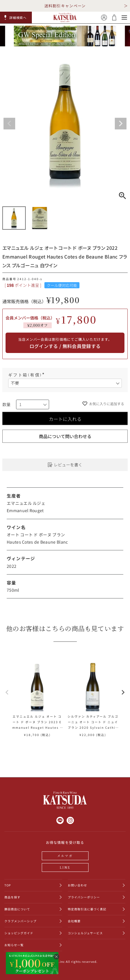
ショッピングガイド (19, 933)
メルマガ (65, 856)
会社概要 (74, 921)
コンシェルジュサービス (85, 933)
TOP (8, 885)
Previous (9, 124)
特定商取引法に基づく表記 (87, 909)
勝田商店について (17, 909)
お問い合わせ (77, 885)
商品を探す (12, 897)
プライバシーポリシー (84, 897)
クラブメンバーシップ (20, 921)
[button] (16, 17)
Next (121, 124)
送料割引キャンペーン (65, 6)
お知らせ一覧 (14, 945)
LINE (65, 867)
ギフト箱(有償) (27, 375)
